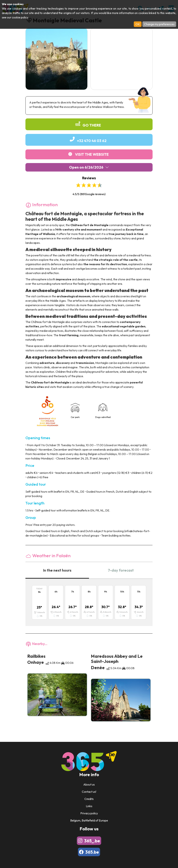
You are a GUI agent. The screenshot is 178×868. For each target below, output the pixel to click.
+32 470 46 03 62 (92, 141)
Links (89, 806)
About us (89, 784)
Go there (92, 125)
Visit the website (92, 154)
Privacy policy (89, 813)
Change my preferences (159, 24)
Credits (89, 799)
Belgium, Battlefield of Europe (89, 820)
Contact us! (89, 792)
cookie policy (20, 17)
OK (138, 24)
